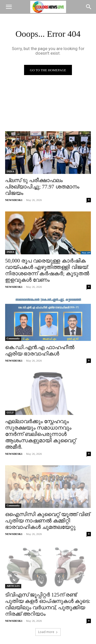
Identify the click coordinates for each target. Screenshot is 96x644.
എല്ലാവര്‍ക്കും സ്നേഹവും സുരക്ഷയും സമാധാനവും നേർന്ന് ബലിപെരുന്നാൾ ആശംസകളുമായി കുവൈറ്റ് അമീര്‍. (40, 434)
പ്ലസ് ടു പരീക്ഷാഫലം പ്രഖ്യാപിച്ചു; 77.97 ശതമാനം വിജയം (42, 187)
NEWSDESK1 (14, 200)
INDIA (10, 171)
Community (13, 338)
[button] (9, 7)
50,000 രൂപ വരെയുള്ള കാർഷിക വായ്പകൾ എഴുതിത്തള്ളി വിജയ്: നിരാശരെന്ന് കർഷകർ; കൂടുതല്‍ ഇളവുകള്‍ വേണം (47, 270)
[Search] (89, 7)
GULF (10, 413)
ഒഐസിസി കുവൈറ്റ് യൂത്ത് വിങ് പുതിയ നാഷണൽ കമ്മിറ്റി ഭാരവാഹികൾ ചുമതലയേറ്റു (47, 521)
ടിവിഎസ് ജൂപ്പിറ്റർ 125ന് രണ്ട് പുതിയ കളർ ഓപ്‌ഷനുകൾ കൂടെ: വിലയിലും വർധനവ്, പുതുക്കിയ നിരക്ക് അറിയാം (48, 604)
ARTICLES (13, 586)
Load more (48, 632)
